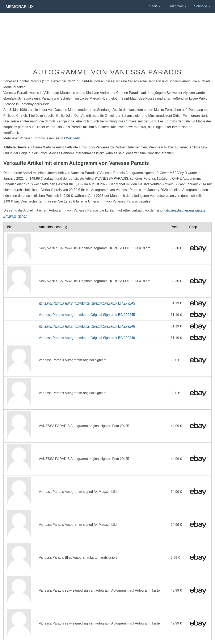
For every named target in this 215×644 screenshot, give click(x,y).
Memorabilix (20, 7)
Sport (153, 6)
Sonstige (201, 6)
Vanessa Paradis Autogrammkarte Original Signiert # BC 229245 (87, 303)
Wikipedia (73, 138)
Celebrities (176, 6)
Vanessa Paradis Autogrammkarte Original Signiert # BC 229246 (87, 326)
